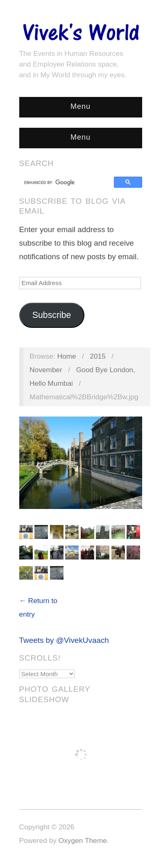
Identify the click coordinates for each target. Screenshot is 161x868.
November (46, 370)
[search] (68, 182)
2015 (98, 356)
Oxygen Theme (83, 840)
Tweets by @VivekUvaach (64, 640)
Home (66, 356)
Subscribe (52, 315)
